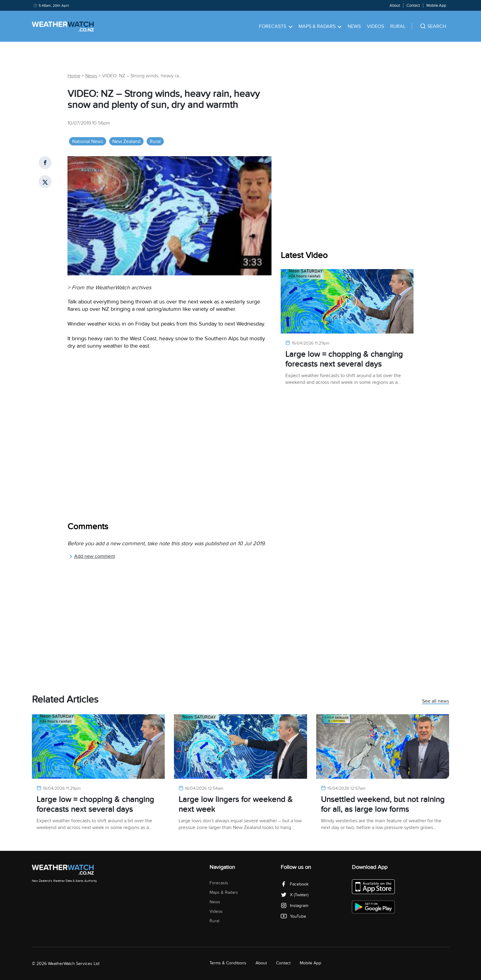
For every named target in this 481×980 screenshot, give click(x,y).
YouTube (293, 916)
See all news (436, 701)
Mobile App (436, 6)
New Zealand (126, 141)
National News (88, 141)
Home (74, 76)
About (395, 6)
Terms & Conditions (228, 963)
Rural (398, 26)
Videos (375, 26)
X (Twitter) (294, 895)
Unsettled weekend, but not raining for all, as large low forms (383, 804)
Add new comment (92, 556)
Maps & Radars (320, 26)
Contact (413, 6)
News (354, 26)
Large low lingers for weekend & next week (236, 804)
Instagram (294, 906)
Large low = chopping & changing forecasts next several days (344, 359)
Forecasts (276, 26)
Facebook (295, 884)
